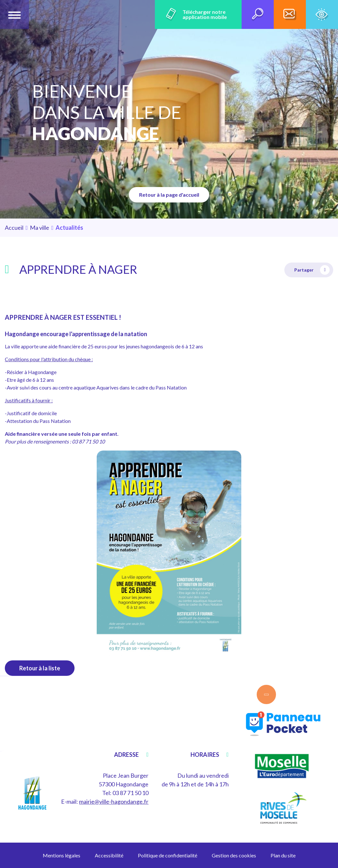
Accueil (14, 228)
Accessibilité (109, 855)
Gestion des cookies (234, 855)
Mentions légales (62, 855)
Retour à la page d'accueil (169, 195)
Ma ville (40, 228)
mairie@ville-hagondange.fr (114, 801)
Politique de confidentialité (168, 855)
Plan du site (283, 855)
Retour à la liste (40, 668)
